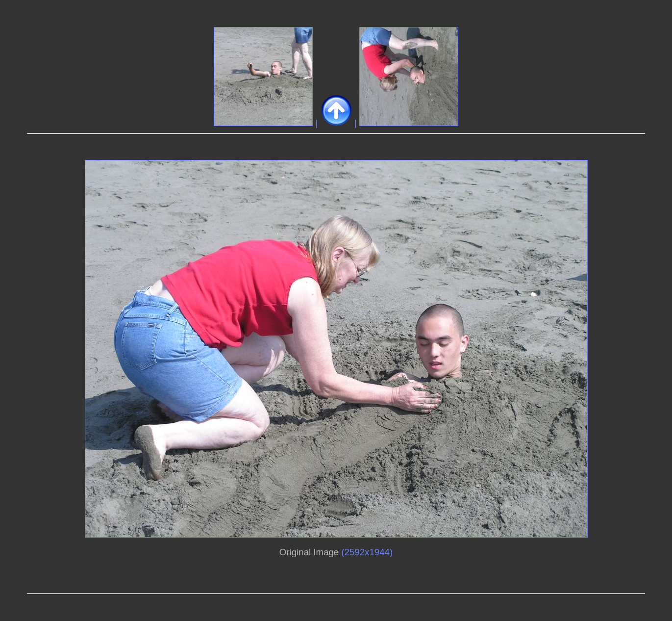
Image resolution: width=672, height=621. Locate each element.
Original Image (309, 552)
